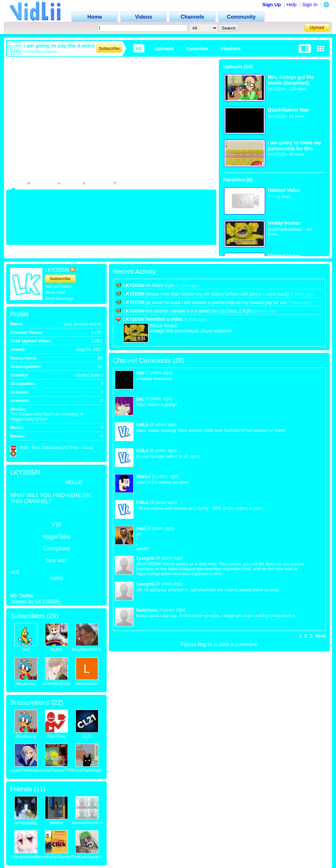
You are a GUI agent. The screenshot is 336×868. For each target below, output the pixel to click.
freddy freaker (284, 223)
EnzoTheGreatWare (285, 230)
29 (52, 616)
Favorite (38, 183)
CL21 (87, 736)
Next (320, 636)
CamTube (57, 736)
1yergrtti (145, 558)
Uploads (164, 48)
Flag (120, 183)
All (139, 48)
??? (271, 197)
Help (292, 4)
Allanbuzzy (26, 684)
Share (66, 183)
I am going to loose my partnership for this (294, 145)
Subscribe (109, 48)
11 (40, 789)
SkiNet (143, 476)
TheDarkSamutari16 (91, 857)
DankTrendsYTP (57, 770)
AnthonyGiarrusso (58, 857)
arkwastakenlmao (88, 823)
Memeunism (87, 684)
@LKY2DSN (148, 564)
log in (205, 644)
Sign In (310, 4)
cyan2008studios (27, 770)
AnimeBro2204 (56, 684)
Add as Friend (58, 286)
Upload (317, 27)
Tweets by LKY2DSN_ (36, 602)
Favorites (197, 48)
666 (140, 373)
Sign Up (272, 4)
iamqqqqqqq (26, 823)
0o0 (26, 649)
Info (14, 183)
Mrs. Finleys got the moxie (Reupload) (291, 80)
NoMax (56, 823)
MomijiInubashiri (26, 857)
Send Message (59, 298)
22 (57, 702)
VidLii (142, 425)
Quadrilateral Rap (288, 110)
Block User (55, 292)
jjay (140, 399)
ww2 (141, 528)
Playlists (231, 48)
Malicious (147, 610)
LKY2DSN (277, 89)
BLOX (56, 649)
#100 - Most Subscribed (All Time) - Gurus (56, 448)
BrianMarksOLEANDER (94, 649)
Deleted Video (284, 190)
